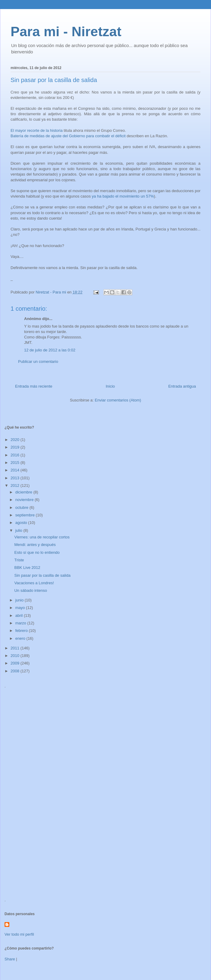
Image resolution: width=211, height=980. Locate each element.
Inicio (110, 386)
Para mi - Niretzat (66, 32)
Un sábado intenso (30, 590)
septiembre (26, 515)
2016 (16, 455)
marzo (21, 623)
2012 (16, 485)
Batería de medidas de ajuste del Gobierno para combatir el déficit (68, 136)
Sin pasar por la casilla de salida (42, 575)
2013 (16, 478)
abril (20, 615)
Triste (19, 560)
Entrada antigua (182, 386)
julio (19, 530)
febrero (22, 631)
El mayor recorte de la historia (37, 130)
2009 (16, 663)
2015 (16, 463)
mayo (21, 608)
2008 (16, 671)
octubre (22, 507)
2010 (16, 656)
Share (10, 959)
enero (21, 638)
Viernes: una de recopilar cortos (42, 537)
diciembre (24, 492)
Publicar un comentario (38, 362)
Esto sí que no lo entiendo (37, 552)
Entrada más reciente (34, 386)
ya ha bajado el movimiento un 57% (123, 196)
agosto (22, 523)
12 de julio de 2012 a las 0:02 (50, 350)
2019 (16, 447)
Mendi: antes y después (35, 545)
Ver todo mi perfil (19, 934)
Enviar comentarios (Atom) (118, 400)
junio (20, 600)
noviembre (25, 500)
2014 (16, 470)
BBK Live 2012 (27, 568)
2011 (16, 648)
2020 (16, 440)
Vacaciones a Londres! (34, 583)
